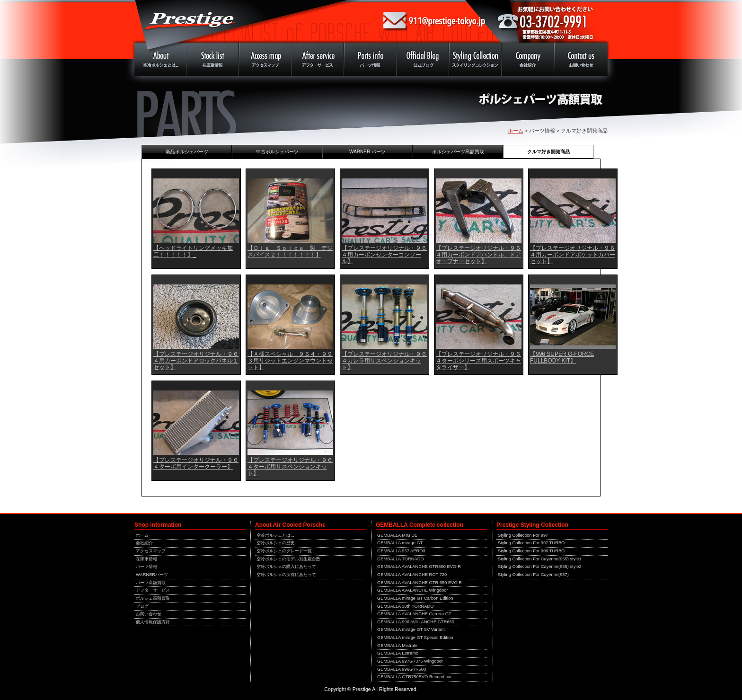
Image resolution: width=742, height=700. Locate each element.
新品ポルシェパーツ (187, 152)
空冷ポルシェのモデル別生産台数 (288, 559)
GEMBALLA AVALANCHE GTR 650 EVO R (420, 583)
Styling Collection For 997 (523, 535)
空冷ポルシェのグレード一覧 (284, 551)
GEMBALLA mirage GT (400, 543)
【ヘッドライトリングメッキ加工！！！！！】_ (193, 251)
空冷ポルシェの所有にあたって (286, 575)
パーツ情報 (146, 567)
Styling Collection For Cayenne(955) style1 (540, 559)
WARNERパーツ (152, 575)
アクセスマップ (151, 551)
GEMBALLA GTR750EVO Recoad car (415, 677)
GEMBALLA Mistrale (397, 646)
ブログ (142, 606)
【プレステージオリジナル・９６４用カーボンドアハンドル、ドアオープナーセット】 (478, 255)
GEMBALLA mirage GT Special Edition (415, 638)
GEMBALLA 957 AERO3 (401, 551)
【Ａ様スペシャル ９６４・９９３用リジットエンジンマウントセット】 (290, 361)
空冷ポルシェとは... (275, 535)
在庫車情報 (146, 559)
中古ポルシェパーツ (277, 152)
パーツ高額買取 (151, 583)
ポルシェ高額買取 (153, 598)
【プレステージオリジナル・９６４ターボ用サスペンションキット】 (290, 467)
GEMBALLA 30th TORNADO (405, 606)
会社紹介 (144, 543)
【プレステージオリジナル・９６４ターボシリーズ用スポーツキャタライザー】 (478, 361)
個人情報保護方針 (153, 622)
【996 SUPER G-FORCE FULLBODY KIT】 (562, 357)
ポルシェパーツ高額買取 (458, 152)
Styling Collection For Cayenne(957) (533, 575)
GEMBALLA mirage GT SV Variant (411, 629)
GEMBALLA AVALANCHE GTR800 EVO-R (419, 567)
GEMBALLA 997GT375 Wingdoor (410, 661)
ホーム (516, 131)
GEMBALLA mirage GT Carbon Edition (415, 598)
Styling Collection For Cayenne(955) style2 (540, 567)
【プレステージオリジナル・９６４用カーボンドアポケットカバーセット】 (573, 255)
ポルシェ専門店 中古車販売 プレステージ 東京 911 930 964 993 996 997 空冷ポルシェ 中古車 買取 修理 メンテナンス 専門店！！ (253, 21)
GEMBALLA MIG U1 (397, 535)
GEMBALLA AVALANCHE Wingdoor (413, 590)
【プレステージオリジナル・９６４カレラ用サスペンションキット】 (384, 361)
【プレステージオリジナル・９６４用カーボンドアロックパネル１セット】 (196, 361)
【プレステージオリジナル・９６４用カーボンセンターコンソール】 (384, 255)
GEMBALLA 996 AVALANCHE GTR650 (416, 622)
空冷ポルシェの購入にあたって (286, 567)
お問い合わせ (149, 614)
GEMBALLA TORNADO (401, 559)
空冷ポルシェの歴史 (276, 543)
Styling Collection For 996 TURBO (531, 551)
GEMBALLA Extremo (398, 653)
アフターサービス (153, 590)
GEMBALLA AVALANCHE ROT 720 (412, 575)
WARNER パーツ (367, 152)
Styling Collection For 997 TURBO (531, 543)
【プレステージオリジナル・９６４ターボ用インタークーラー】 (196, 463)
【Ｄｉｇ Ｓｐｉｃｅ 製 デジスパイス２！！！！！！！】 (290, 251)
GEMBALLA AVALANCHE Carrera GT (414, 614)
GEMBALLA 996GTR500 (402, 669)
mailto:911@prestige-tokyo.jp (435, 21)
